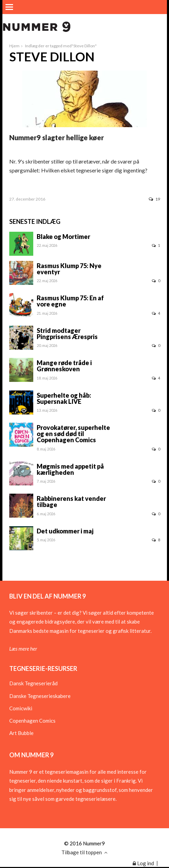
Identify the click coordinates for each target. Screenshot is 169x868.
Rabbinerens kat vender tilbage (71, 502)
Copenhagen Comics (32, 721)
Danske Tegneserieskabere (40, 696)
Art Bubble (21, 733)
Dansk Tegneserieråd (33, 683)
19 (154, 199)
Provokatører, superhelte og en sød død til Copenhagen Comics (73, 434)
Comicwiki (21, 708)
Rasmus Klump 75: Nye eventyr (69, 269)
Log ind (143, 863)
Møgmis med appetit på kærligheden (70, 469)
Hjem (14, 46)
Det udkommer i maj (65, 531)
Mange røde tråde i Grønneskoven (64, 366)
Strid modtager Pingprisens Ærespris (67, 334)
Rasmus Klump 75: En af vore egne (70, 301)
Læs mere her (23, 649)
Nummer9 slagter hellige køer (57, 137)
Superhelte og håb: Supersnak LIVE (64, 398)
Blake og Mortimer (63, 237)
